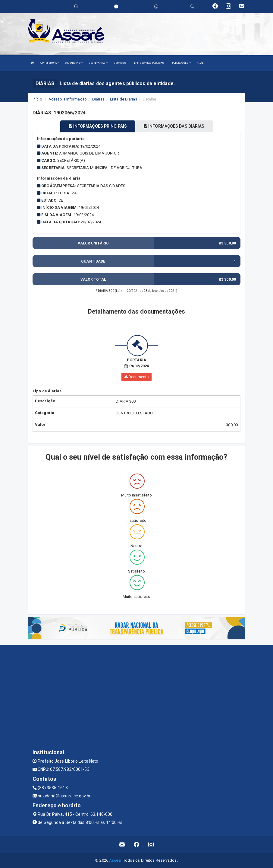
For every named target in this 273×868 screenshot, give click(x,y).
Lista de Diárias (124, 99)
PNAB (200, 63)
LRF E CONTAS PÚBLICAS (150, 63)
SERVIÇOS (121, 63)
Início (37, 99)
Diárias (98, 99)
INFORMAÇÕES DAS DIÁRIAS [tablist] (174, 126)
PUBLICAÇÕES (181, 63)
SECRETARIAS (98, 63)
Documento (136, 377)
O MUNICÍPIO (74, 63)
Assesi (115, 860)
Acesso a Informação (68, 99)
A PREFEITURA (49, 63)
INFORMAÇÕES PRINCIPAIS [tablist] (98, 126)
